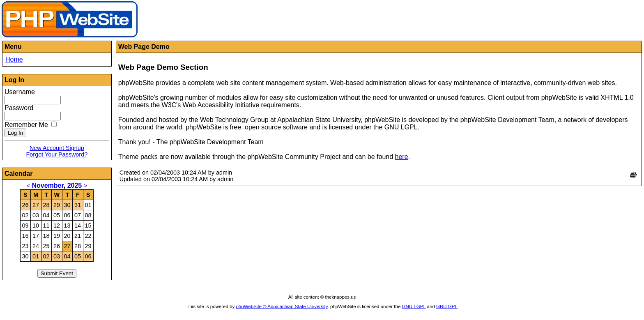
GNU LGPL (414, 306)
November (47, 185)
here (402, 157)
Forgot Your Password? (57, 154)
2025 (75, 185)
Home (14, 59)
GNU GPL (447, 306)
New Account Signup (57, 148)
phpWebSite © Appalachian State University (282, 306)
